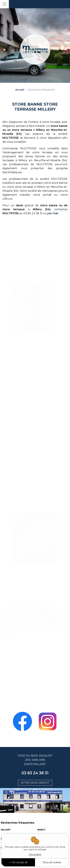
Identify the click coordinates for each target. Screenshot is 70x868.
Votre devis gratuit (35, 783)
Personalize (35, 854)
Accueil (20, 90)
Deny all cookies (52, 862)
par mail (53, 213)
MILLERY (6, 830)
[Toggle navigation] (4, 4)
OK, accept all (18, 862)
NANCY (41, 830)
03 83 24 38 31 (35, 773)
